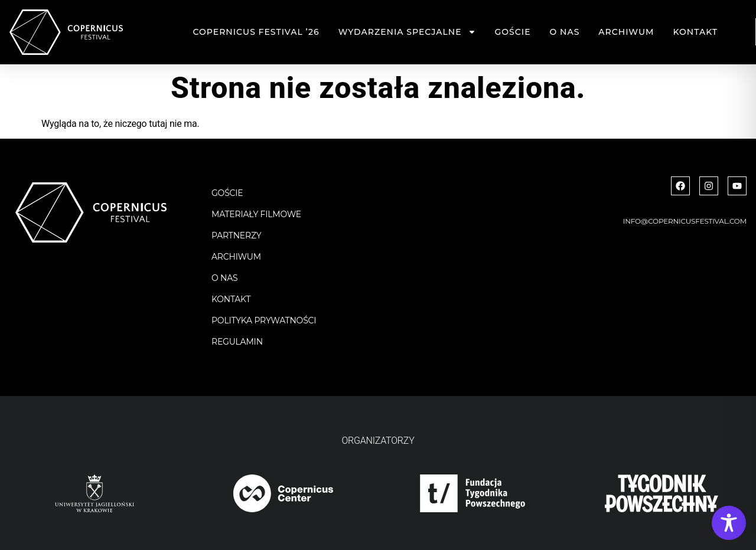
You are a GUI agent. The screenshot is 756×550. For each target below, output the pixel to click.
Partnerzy (237, 235)
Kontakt (695, 32)
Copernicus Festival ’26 (256, 32)
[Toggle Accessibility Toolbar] (729, 523)
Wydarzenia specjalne (407, 32)
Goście (513, 32)
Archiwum (626, 32)
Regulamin (237, 342)
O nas (565, 32)
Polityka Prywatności (264, 320)
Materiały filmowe (256, 214)
